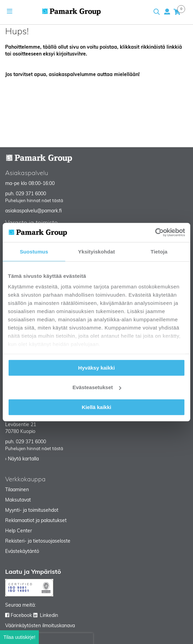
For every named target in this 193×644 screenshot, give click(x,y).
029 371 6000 (31, 194)
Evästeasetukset (97, 387)
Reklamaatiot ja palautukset (36, 521)
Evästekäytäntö (22, 552)
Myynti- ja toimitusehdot (32, 511)
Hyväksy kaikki (97, 367)
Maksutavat (18, 500)
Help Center (19, 531)
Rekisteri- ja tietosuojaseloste (38, 541)
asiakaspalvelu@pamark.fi (33, 211)
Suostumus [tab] (34, 251)
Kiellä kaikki (96, 407)
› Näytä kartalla (22, 459)
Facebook (21, 616)
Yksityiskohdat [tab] (96, 251)
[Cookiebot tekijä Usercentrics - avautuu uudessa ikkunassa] (155, 233)
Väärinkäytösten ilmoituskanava (40, 626)
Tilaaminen (17, 490)
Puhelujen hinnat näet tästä (34, 201)
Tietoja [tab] (159, 251)
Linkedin (49, 616)
